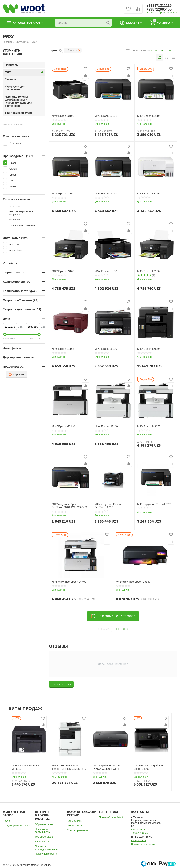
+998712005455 (159, 9)
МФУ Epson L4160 (148, 271)
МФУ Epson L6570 (148, 349)
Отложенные (74, 825)
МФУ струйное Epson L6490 (69, 582)
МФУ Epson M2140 (63, 426)
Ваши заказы (74, 821)
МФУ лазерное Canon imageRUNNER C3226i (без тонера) (69, 767)
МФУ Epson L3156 (148, 194)
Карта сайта (42, 842)
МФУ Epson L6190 (106, 349)
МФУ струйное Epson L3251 (155, 504)
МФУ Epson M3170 (149, 426)
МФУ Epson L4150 (106, 271)
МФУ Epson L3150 (63, 194)
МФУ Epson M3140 (106, 426)
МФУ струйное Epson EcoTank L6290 (108, 506)
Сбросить (73, 50)
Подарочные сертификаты (43, 831)
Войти (6, 821)
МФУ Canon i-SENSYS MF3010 (25, 767)
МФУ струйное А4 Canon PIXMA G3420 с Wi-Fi (108, 767)
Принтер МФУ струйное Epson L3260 (148, 767)
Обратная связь (44, 824)
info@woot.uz (139, 840)
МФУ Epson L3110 (148, 116)
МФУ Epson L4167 (63, 349)
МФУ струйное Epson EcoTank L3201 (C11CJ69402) (70, 506)
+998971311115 (159, 6)
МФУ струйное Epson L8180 (133, 582)
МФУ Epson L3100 (63, 116)
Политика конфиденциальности (47, 848)
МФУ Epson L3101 (106, 116)
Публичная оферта (46, 854)
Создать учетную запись (17, 825)
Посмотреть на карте (143, 844)
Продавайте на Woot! (111, 817)
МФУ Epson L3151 (106, 194)
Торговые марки (44, 837)
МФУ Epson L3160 (63, 271)
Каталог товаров (26, 23)
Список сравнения (78, 830)
